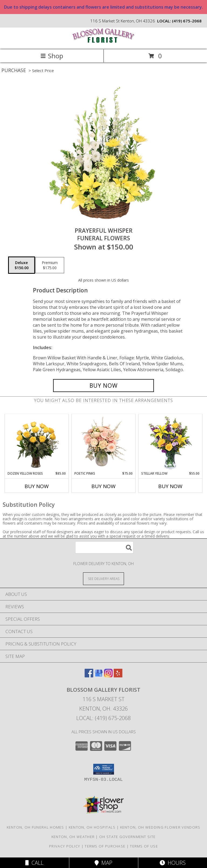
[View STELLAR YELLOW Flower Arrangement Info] (170, 443)
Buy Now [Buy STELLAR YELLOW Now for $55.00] (170, 486)
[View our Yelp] (118, 676)
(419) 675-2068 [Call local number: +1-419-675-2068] (187, 21)
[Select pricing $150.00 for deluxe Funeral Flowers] (22, 265)
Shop (52, 56)
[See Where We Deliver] (103, 578)
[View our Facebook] (89, 676)
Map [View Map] (103, 863)
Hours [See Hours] (173, 863)
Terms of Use (144, 846)
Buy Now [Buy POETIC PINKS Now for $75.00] (103, 486)
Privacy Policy (65, 846)
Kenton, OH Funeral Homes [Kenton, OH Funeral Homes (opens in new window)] (35, 827)
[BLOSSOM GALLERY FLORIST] (103, 42)
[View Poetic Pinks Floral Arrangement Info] (104, 443)
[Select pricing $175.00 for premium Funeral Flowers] (50, 265)
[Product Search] (104, 547)
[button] (104, 769)
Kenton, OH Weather (73, 837)
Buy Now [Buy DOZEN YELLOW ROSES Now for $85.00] (37, 486)
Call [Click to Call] (34, 863)
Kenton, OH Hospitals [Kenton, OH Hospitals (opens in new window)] (92, 827)
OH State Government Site (127, 837)
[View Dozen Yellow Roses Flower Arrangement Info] (37, 443)
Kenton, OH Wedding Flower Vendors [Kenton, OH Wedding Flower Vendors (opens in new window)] (160, 827)
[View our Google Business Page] (99, 676)
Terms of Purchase (105, 846)
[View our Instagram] (108, 676)
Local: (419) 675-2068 (103, 718)
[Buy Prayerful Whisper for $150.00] (103, 386)
